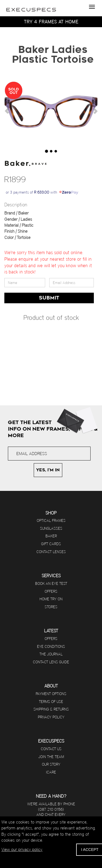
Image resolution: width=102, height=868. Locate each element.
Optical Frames (51, 520)
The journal (51, 654)
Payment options (51, 694)
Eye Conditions (51, 646)
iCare (51, 772)
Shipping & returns (51, 709)
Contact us (51, 749)
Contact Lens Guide (51, 662)
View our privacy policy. (22, 849)
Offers (51, 591)
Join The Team (51, 757)
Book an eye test (51, 583)
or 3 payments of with (42, 192)
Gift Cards (51, 544)
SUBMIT (49, 298)
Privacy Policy (51, 717)
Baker (51, 536)
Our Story (51, 764)
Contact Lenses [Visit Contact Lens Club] (51, 552)
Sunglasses (51, 528)
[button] (7, 111)
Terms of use (51, 702)
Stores (51, 607)
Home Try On (51, 599)
